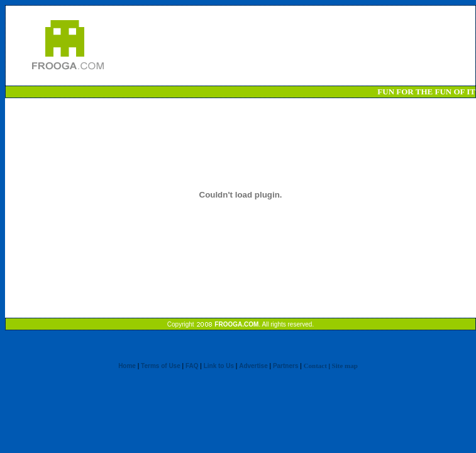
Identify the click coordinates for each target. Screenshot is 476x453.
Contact (315, 366)
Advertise (253, 366)
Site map (345, 366)
